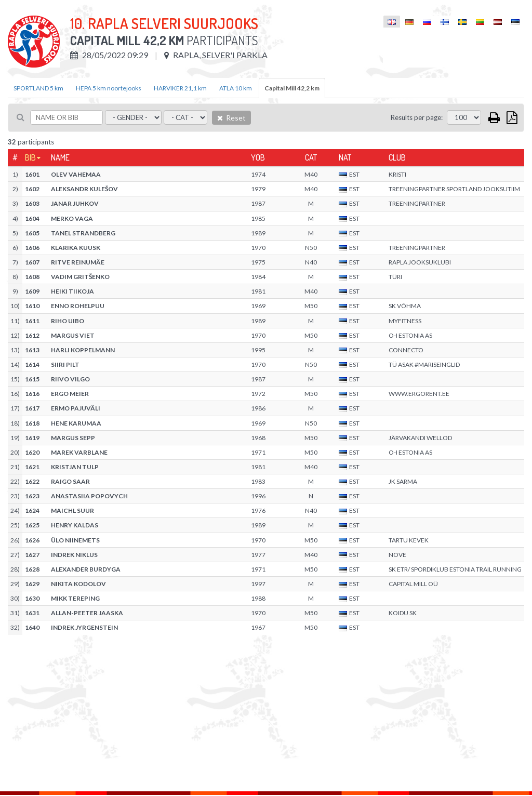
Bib (30, 157)
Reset (231, 118)
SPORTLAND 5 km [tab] (38, 88)
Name (60, 157)
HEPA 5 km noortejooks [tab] (109, 88)
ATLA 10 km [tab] (236, 88)
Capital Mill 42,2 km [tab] (292, 88)
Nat (345, 157)
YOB (258, 157)
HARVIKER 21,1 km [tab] (180, 88)
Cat (311, 157)
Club (397, 157)
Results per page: (417, 117)
